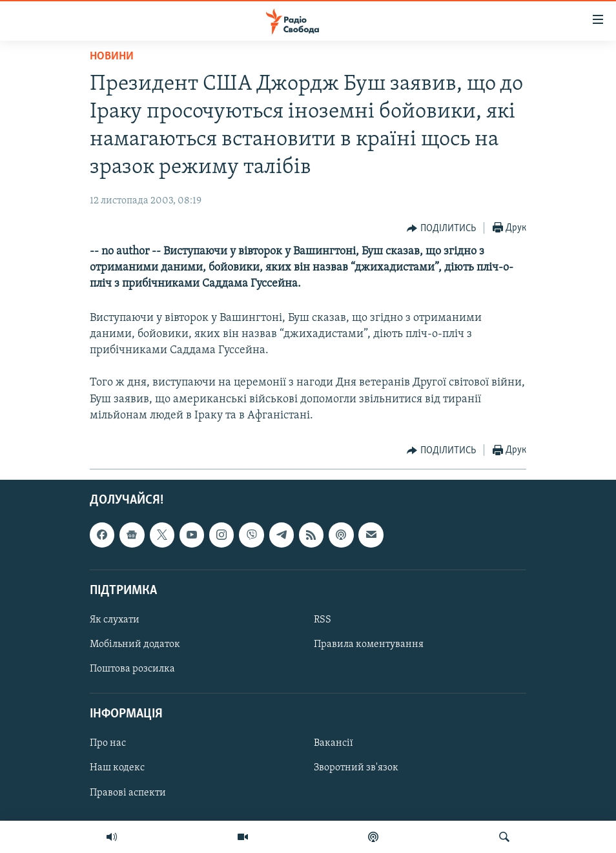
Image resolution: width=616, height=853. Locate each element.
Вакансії (334, 743)
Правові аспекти (128, 793)
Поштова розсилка (132, 669)
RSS (323, 620)
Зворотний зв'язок (356, 768)
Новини (112, 57)
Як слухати (115, 620)
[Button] (441, 229)
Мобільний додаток (135, 644)
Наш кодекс (117, 768)
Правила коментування (369, 644)
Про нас (108, 743)
